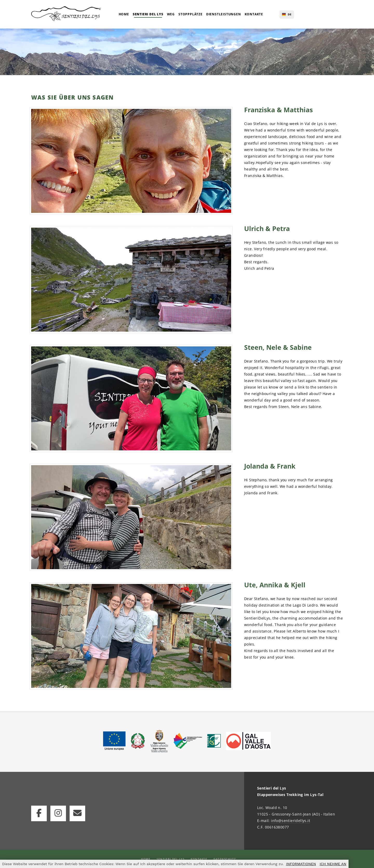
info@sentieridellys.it (290, 821)
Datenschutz (225, 859)
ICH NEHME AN (333, 864)
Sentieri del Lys (171, 859)
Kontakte (199, 859)
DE (290, 14)
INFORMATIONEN (301, 864)
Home (146, 859)
